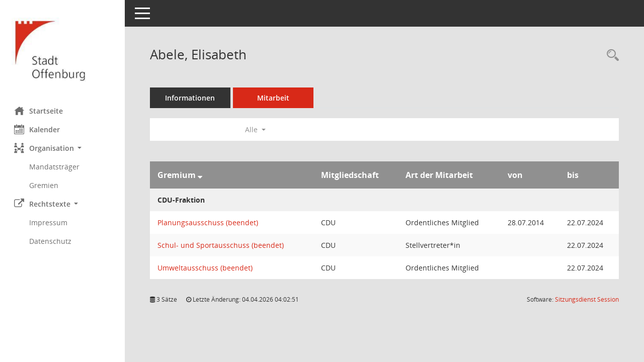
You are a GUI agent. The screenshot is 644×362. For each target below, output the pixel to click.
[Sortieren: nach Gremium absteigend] (201, 175)
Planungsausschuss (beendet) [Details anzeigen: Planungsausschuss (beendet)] (209, 222)
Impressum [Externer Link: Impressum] (49, 222)
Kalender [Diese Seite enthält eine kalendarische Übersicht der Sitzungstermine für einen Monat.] (38, 129)
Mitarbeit (274, 98)
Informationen (191, 98)
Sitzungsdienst (587, 299)
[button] (63, 148)
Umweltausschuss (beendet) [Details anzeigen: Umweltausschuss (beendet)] (206, 268)
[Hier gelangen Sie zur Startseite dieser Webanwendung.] (63, 50)
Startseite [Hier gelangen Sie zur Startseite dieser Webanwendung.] (39, 111)
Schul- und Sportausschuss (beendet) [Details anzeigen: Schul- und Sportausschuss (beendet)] (222, 245)
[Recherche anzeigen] (610, 56)
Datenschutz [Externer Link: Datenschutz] (51, 241)
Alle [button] (256, 129)
